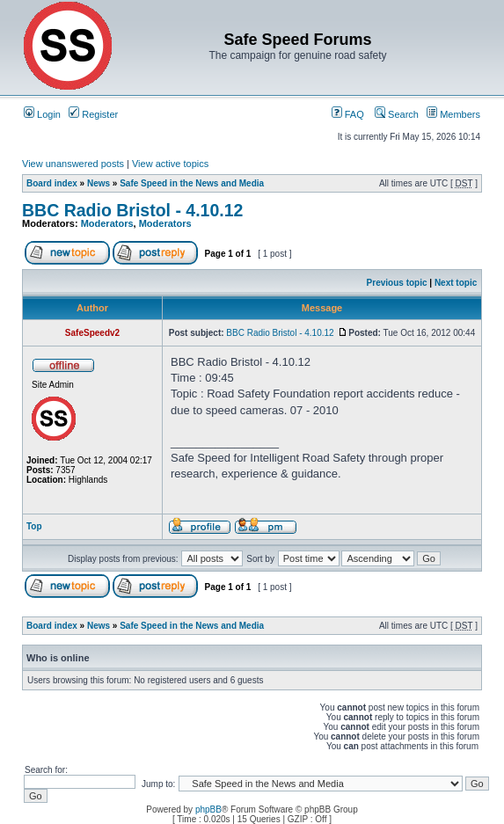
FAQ (348, 114)
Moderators (107, 223)
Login (42, 114)
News (99, 183)
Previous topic (397, 283)
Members (453, 114)
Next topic (456, 283)
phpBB (208, 809)
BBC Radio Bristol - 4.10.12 (132, 210)
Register (93, 114)
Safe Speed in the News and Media (192, 183)
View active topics (170, 164)
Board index (52, 183)
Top (34, 526)
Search (397, 114)
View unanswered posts (73, 164)
